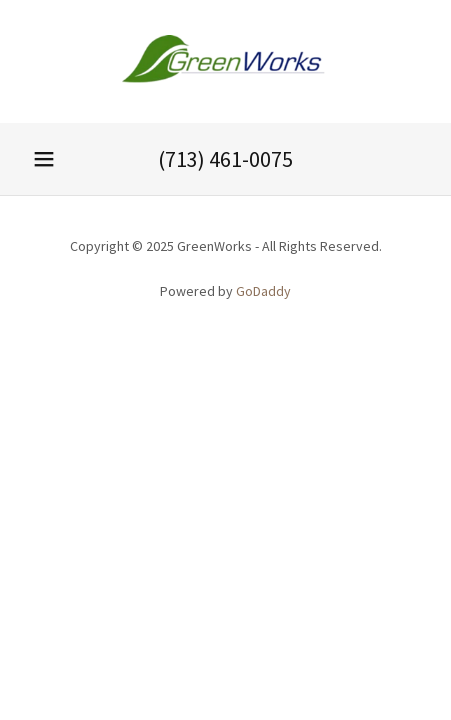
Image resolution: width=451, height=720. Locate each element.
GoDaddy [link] (263, 291)
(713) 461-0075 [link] (225, 159)
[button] (44, 159)
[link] (226, 61)
